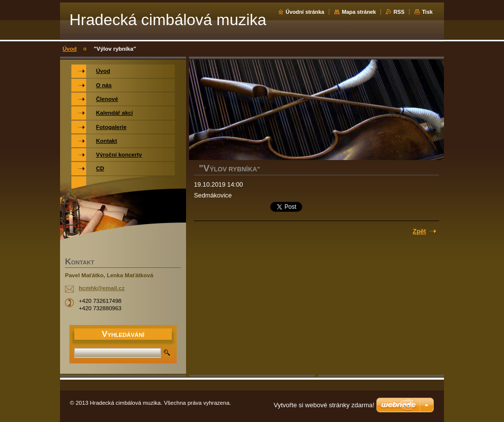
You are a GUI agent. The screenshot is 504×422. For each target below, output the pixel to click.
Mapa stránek (359, 12)
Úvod (70, 49)
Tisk (427, 12)
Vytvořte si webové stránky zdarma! (324, 405)
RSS (399, 12)
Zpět (420, 231)
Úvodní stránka (305, 12)
